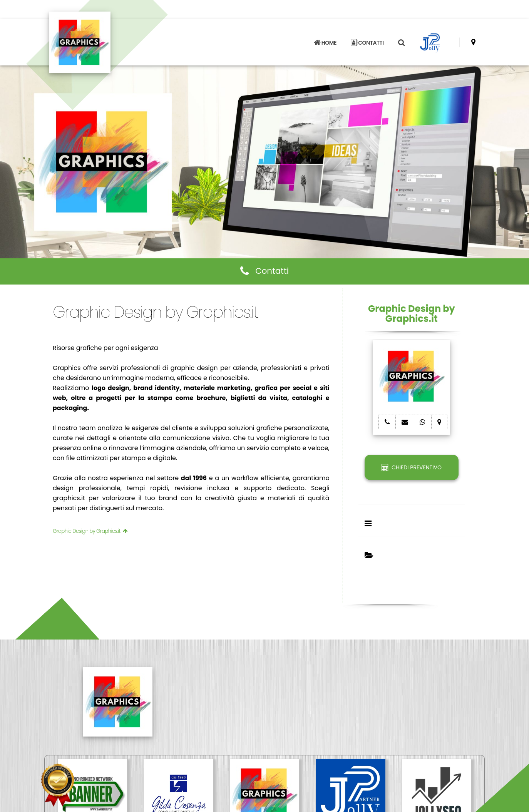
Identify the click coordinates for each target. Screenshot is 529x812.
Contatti (264, 271)
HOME (325, 43)
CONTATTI (367, 43)
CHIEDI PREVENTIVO (412, 467)
